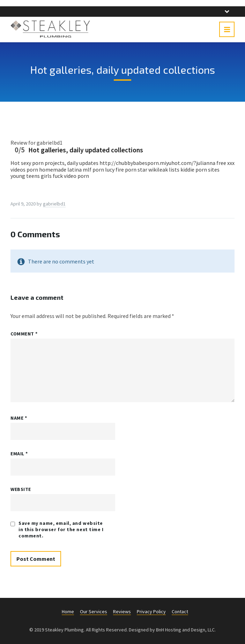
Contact (180, 612)
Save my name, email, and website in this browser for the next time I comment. (61, 529)
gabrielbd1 (54, 204)
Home (68, 612)
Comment (24, 334)
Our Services (94, 612)
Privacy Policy (151, 612)
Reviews (122, 612)
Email (19, 454)
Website (21, 489)
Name (19, 418)
